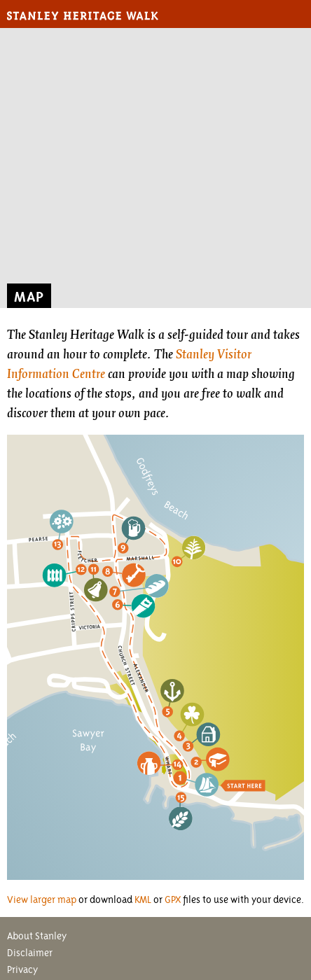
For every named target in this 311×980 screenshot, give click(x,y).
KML (143, 899)
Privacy (22, 969)
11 (94, 569)
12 (82, 569)
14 (178, 763)
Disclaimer (30, 953)
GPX (173, 899)
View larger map (42, 899)
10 (177, 560)
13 (58, 544)
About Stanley (37, 936)
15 (182, 796)
